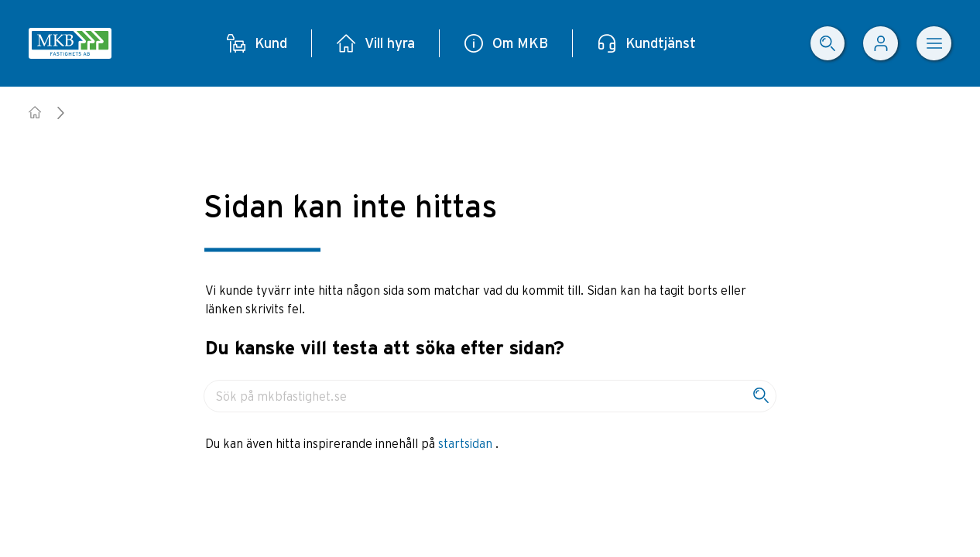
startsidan (467, 443)
